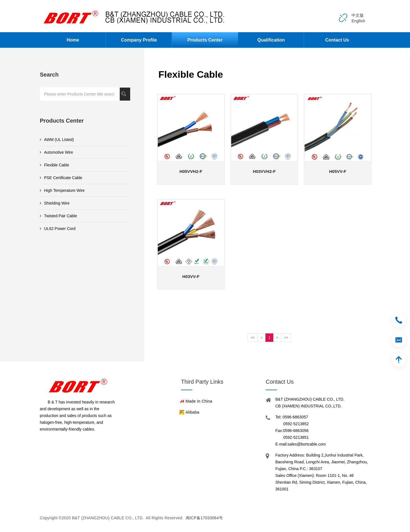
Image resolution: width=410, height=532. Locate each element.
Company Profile (139, 40)
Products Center (205, 40)
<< (253, 338)
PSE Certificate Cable (61, 178)
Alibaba (192, 412)
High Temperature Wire (62, 190)
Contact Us (337, 40)
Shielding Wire (55, 203)
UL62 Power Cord (58, 229)
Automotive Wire (56, 152)
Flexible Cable (54, 165)
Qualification (271, 40)
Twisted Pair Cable (58, 216)
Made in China (199, 401)
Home (73, 40)
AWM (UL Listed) (57, 140)
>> (286, 338)
